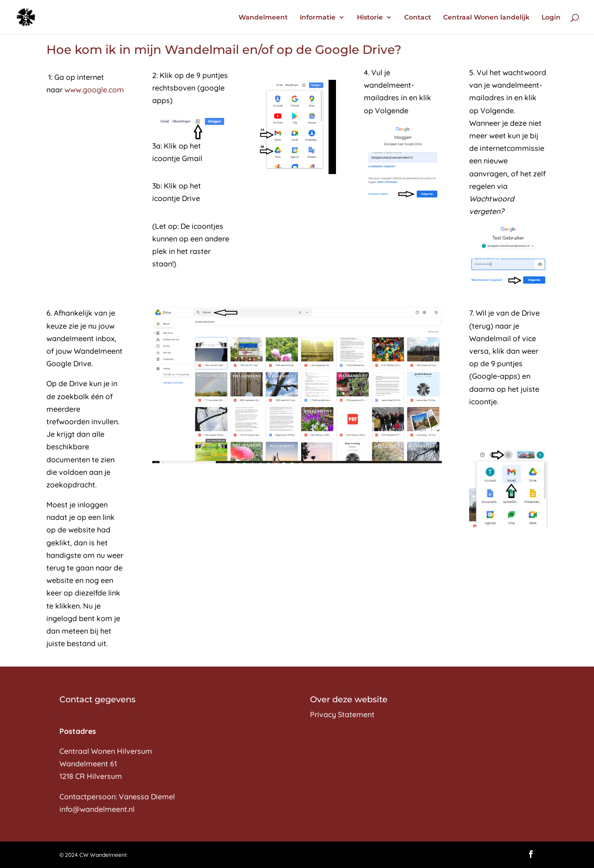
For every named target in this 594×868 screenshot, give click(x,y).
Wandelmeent (263, 18)
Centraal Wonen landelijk (486, 18)
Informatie (318, 18)
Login (551, 18)
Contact (418, 18)
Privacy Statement (342, 714)
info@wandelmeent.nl (97, 809)
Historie (370, 18)
